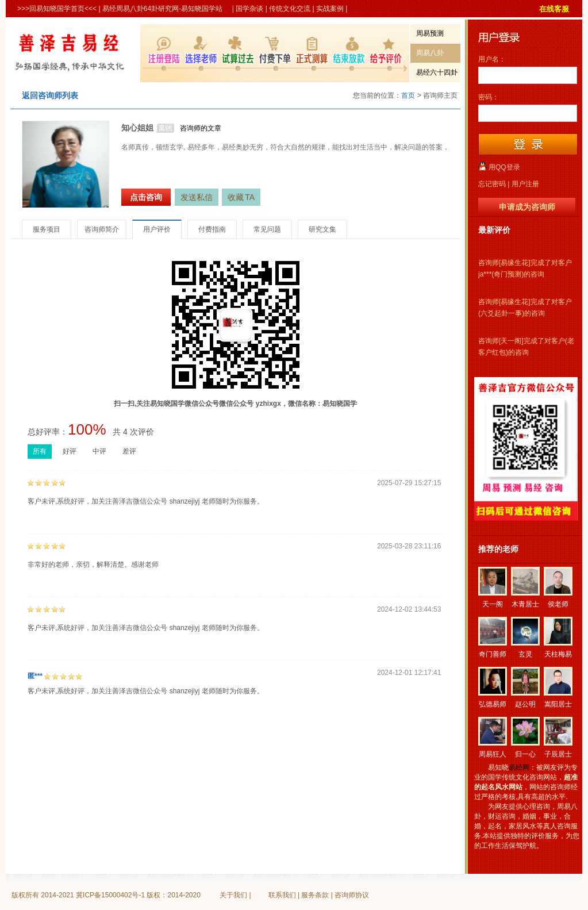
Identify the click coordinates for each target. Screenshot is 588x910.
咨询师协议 (352, 895)
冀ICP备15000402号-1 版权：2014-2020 (138, 895)
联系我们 (282, 895)
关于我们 (233, 895)
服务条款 (315, 895)
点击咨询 (146, 197)
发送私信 (197, 197)
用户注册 (525, 184)
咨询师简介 (102, 229)
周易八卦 (430, 53)
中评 (99, 451)
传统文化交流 (290, 9)
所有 (40, 451)
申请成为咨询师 (527, 207)
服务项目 (47, 229)
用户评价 (157, 229)
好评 (70, 451)
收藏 (241, 197)
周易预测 (430, 33)
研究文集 (322, 229)
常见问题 (267, 229)
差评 (129, 451)
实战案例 (330, 9)
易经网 (519, 767)
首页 (408, 95)
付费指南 (212, 229)
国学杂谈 (249, 9)
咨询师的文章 (201, 128)
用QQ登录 (504, 167)
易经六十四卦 (437, 72)
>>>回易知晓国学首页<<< (57, 9)
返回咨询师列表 (50, 95)
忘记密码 (492, 184)
